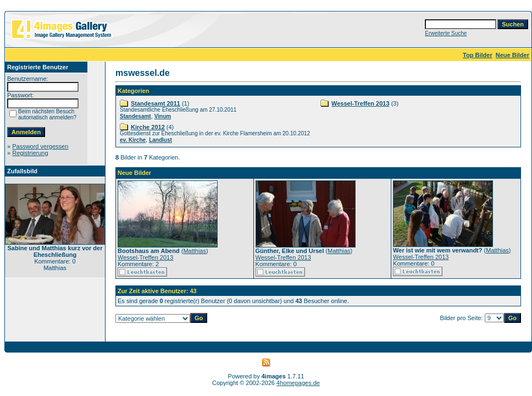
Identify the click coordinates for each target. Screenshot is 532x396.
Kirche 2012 (148, 127)
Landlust (160, 140)
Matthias (195, 251)
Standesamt (135, 116)
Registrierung (30, 153)
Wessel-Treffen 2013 (361, 103)
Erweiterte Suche (446, 33)
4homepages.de (298, 383)
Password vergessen (40, 146)
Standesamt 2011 (156, 103)
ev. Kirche (133, 140)
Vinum (163, 116)
